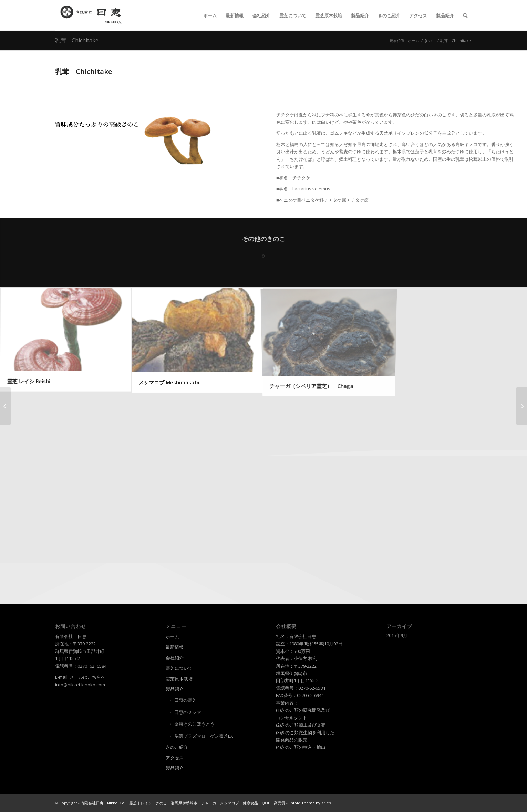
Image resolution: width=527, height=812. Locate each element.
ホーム (172, 637)
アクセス (175, 758)
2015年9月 (397, 635)
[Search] (465, 15)
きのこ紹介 (177, 747)
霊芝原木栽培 (179, 679)
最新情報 (175, 647)
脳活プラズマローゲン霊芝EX (204, 736)
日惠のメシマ (188, 712)
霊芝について (179, 668)
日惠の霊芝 (185, 700)
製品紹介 (175, 689)
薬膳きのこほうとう (194, 724)
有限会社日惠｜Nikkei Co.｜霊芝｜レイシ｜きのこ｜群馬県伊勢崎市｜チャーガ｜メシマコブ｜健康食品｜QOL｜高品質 (183, 803)
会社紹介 (175, 658)
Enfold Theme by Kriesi (310, 803)
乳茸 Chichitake (77, 40)
